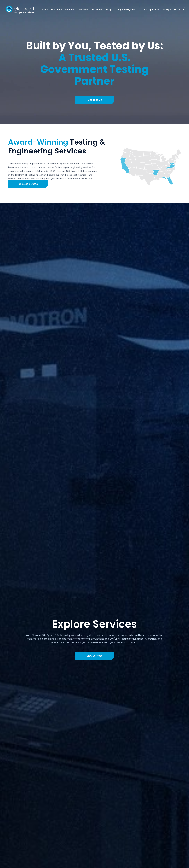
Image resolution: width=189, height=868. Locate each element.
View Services (95, 656)
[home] (20, 10)
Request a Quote (126, 10)
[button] (55, 10)
